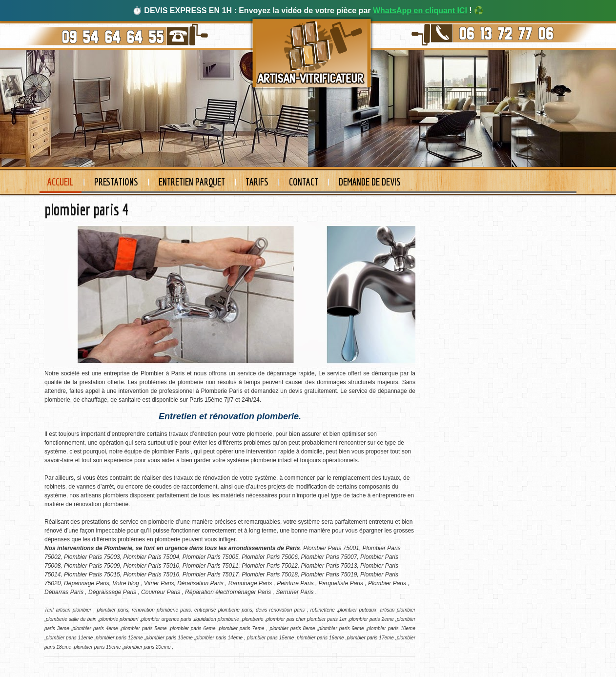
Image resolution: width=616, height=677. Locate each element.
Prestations (116, 182)
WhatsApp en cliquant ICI (420, 10)
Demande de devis (370, 182)
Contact (304, 182)
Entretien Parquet (192, 182)
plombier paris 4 (86, 209)
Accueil (61, 182)
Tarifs (257, 182)
